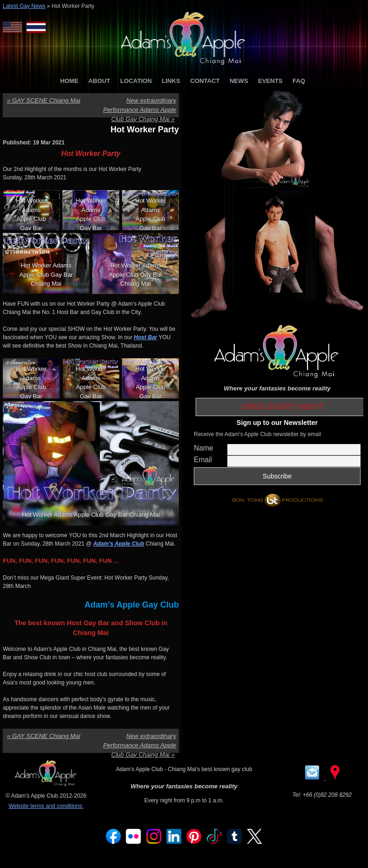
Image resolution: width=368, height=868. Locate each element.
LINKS (171, 81)
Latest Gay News (24, 6)
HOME (69, 81)
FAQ (299, 81)
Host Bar (145, 337)
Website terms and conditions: (46, 806)
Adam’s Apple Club (119, 544)
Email (203, 460)
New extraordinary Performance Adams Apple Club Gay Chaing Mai (140, 110)
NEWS (239, 81)
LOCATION (136, 81)
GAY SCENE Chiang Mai (44, 100)
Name (204, 448)
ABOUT (99, 81)
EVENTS (270, 81)
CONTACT (205, 81)
